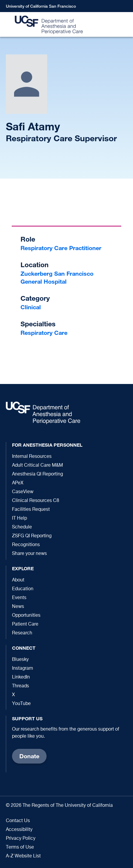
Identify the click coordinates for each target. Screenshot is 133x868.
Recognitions (26, 545)
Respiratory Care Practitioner (61, 248)
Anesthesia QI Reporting (37, 474)
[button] (126, 25)
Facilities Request (31, 510)
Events (19, 598)
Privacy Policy (21, 839)
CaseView (23, 492)
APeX (18, 483)
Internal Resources (32, 457)
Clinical (31, 307)
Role (28, 239)
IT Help (19, 518)
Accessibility (19, 830)
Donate (29, 756)
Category (35, 298)
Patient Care (25, 624)
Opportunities (26, 616)
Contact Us (18, 821)
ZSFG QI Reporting (32, 536)
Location (35, 265)
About (18, 580)
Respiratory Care (44, 333)
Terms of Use (20, 847)
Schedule (22, 527)
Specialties (38, 324)
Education (23, 589)
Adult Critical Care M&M (37, 465)
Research (22, 633)
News (18, 607)
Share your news (29, 554)
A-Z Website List (23, 856)
